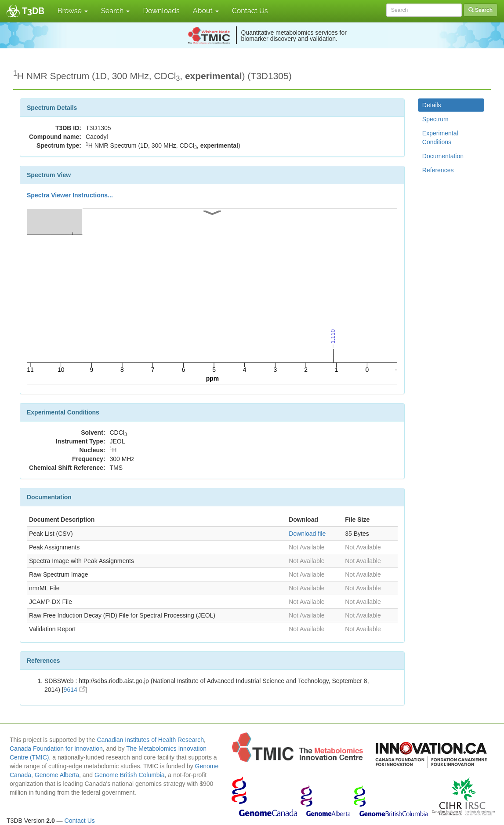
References (438, 170)
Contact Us (250, 11)
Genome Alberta (57, 775)
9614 (74, 690)
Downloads (161, 11)
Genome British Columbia (130, 775)
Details (432, 105)
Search (115, 11)
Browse (73, 11)
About (206, 11)
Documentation (443, 156)
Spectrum (435, 119)
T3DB (33, 11)
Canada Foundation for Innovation (56, 749)
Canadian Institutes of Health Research (150, 740)
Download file (307, 534)
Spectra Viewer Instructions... (70, 195)
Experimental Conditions (440, 138)
